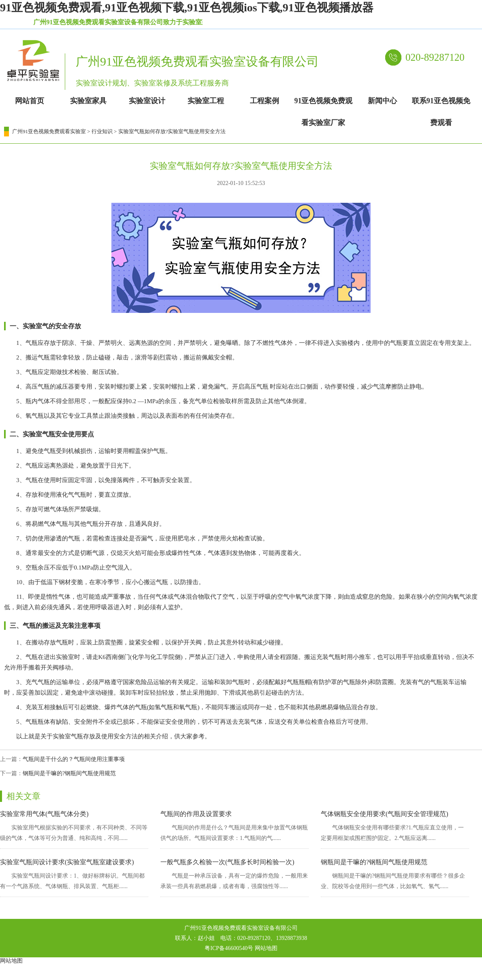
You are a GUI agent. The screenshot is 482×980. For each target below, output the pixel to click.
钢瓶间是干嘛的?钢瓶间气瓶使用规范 (69, 773)
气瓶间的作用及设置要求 (196, 814)
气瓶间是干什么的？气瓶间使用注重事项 (74, 759)
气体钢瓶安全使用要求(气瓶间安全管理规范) (385, 814)
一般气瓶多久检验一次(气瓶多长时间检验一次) (227, 862)
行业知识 (102, 131)
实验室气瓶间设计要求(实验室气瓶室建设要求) (67, 862)
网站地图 (266, 948)
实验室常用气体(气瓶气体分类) (44, 814)
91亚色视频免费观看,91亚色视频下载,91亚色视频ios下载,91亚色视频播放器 (187, 7)
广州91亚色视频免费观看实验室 (49, 131)
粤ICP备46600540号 (229, 948)
